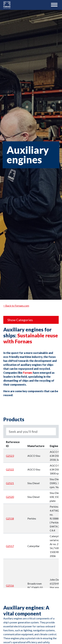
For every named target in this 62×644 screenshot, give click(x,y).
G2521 (10, 483)
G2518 (10, 518)
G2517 (10, 546)
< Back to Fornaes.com (16, 306)
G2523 (10, 456)
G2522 (10, 469)
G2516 (10, 585)
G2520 (10, 497)
